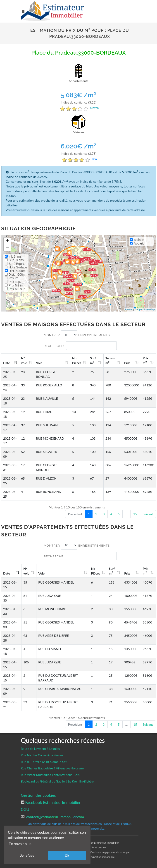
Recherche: (80, 346)
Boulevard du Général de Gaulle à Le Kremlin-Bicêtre (57, 781)
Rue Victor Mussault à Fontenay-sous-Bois (50, 775)
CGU (25, 809)
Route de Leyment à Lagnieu (40, 749)
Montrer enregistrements (77, 335)
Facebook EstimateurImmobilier (52, 802)
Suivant (148, 514)
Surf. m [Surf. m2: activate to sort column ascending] (93, 360)
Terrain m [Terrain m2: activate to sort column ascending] (110, 360)
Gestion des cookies (38, 795)
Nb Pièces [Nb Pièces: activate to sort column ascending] (77, 360)
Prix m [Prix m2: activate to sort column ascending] (146, 360)
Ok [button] (67, 856)
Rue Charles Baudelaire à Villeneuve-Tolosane (52, 768)
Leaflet (129, 309)
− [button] (7, 248)
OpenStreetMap (146, 309)
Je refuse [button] (27, 856)
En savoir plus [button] (20, 844)
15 (135, 514)
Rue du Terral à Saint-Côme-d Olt (44, 762)
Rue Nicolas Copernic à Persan (42, 755)
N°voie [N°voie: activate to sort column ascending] (24, 360)
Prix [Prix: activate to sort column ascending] (127, 363)
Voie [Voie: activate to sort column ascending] (39, 363)
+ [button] (7, 241)
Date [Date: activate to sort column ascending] (7, 363)
